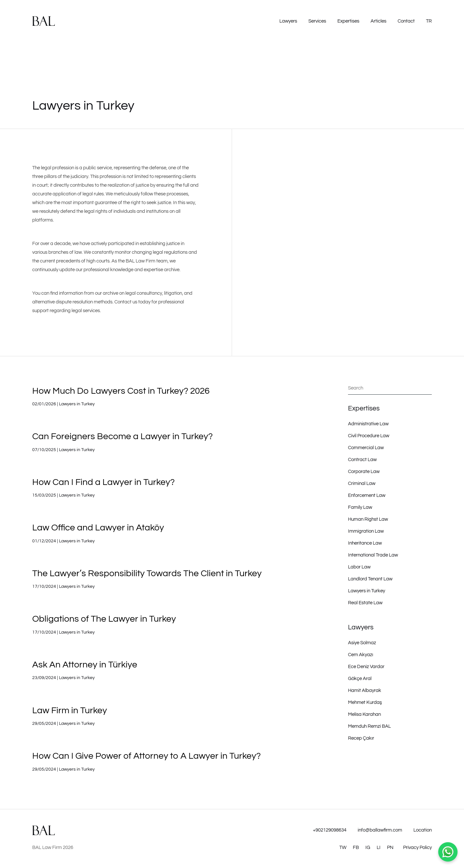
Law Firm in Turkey (70, 710)
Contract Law (362, 460)
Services (317, 21)
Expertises (348, 21)
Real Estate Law (365, 603)
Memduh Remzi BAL (369, 726)
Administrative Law (368, 424)
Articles (378, 21)
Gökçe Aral (360, 679)
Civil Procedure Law (369, 436)
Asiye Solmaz (362, 643)
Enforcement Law (367, 495)
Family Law (360, 507)
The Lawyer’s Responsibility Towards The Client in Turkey (147, 573)
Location (423, 830)
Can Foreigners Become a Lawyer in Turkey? (122, 436)
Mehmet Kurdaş (365, 702)
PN (390, 848)
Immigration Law (366, 531)
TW (343, 848)
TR (429, 21)
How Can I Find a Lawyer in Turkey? (103, 482)
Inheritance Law (365, 543)
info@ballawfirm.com (380, 830)
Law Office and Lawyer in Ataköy (98, 528)
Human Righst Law (368, 519)
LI (379, 848)
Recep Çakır (361, 738)
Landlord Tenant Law (370, 579)
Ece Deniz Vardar (366, 667)
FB (356, 848)
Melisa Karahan (364, 714)
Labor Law (359, 567)
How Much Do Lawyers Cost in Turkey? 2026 (121, 391)
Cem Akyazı (361, 655)
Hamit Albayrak (365, 690)
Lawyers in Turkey (77, 404)
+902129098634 (330, 830)
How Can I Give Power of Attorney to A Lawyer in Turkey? (146, 756)
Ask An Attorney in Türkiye (85, 665)
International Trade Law (373, 555)
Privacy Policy (417, 848)
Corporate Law (364, 472)
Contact (406, 21)
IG (368, 848)
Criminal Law (362, 483)
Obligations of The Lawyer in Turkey (104, 619)
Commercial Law (366, 448)
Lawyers (288, 21)
